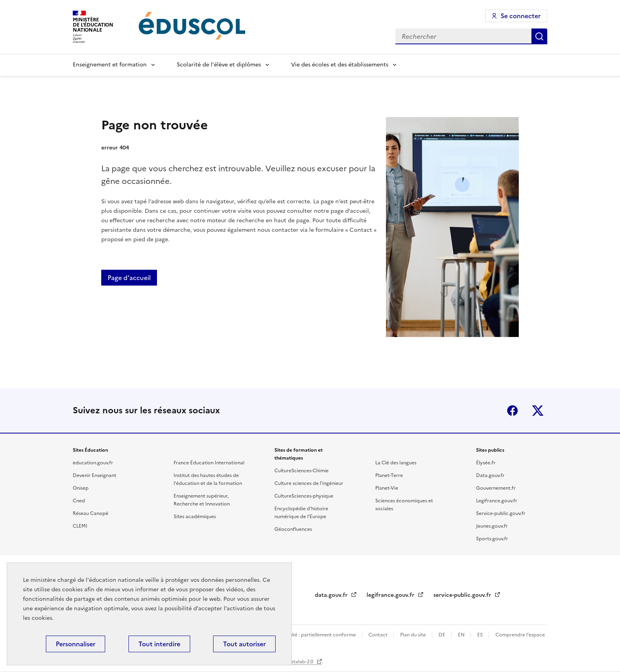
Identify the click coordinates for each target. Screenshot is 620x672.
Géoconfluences (293, 529)
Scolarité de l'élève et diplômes (219, 65)
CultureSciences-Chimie (301, 471)
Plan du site (414, 635)
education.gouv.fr (93, 463)
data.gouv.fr (332, 595)
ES (481, 635)
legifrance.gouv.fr (391, 595)
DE (442, 635)
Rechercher (539, 36)
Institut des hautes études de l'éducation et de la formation (208, 479)
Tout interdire (159, 644)
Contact (379, 635)
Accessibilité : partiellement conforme (313, 635)
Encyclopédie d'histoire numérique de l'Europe (301, 513)
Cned (79, 501)
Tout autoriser (244, 644)
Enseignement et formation (110, 65)
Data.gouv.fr (490, 475)
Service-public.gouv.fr (501, 513)
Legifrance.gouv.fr (497, 501)
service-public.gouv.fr (463, 595)
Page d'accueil (129, 278)
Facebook (512, 411)
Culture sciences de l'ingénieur (309, 483)
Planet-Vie (387, 488)
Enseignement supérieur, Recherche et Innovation (202, 500)
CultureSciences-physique (304, 496)
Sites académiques (195, 517)
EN (462, 635)
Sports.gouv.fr (492, 539)
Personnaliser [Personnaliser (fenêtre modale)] (76, 644)
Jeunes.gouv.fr (492, 526)
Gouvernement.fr (496, 488)
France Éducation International (209, 463)
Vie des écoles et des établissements (340, 65)
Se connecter (521, 16)
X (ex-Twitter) (538, 411)
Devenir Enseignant (95, 475)
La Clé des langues (396, 463)
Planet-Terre (389, 475)
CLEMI (80, 526)
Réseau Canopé (91, 513)
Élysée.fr (486, 463)
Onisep (81, 488)
